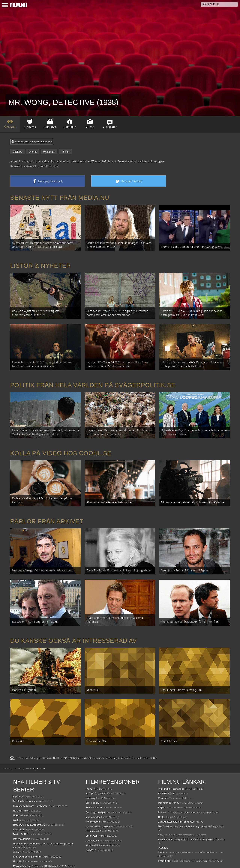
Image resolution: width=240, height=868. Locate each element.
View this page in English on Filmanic (32, 142)
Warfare (17, 806)
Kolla (161, 820)
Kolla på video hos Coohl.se (61, 447)
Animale (17, 838)
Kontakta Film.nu (166, 779)
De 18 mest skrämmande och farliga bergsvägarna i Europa (188, 812)
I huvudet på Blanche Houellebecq (30, 792)
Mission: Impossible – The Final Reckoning (34, 852)
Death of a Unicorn (22, 820)
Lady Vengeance (94, 826)
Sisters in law (92, 788)
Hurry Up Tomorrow (23, 847)
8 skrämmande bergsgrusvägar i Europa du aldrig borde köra (188, 825)
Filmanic (162, 798)
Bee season (92, 821)
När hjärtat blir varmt (96, 779)
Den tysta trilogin (21, 825)
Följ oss (162, 793)
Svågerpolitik (165, 846)
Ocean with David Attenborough (29, 811)
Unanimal (18, 801)
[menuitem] (6, 754)
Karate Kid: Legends (23, 861)
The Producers (93, 807)
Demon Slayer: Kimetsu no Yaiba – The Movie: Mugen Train (43, 829)
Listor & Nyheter (40, 264)
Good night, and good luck (99, 798)
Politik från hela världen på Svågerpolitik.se (93, 380)
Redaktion (163, 784)
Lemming (90, 784)
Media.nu (163, 838)
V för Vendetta (93, 803)
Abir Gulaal (19, 815)
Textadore (163, 833)
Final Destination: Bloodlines (27, 842)
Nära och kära (93, 831)
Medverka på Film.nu (169, 788)
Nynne (89, 774)
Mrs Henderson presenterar (99, 812)
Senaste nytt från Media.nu (60, 198)
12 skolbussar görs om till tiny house (176, 807)
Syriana (90, 836)
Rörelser (17, 796)
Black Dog (18, 782)
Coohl (161, 803)
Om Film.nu (164, 774)
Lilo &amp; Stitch (22, 856)
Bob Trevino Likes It (23, 787)
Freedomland (92, 817)
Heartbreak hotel (94, 793)
